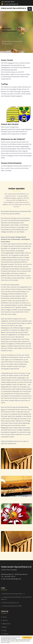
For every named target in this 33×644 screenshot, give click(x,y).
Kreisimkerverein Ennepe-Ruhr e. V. (14, 594)
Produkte (5, 634)
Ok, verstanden (27, 637)
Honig (4, 630)
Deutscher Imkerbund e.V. (11, 603)
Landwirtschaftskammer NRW (12, 606)
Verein (5, 617)
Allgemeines (7, 624)
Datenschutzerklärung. (15, 642)
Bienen (5, 627)
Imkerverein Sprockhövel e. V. (15, 8)
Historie (5, 620)
